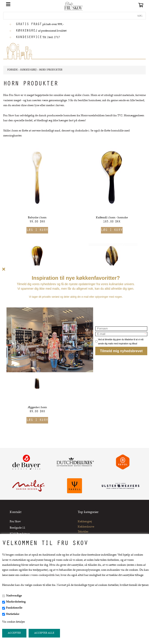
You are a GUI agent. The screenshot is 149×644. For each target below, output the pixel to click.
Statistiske (13, 614)
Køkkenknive (86, 527)
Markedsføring (16, 602)
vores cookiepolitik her (45, 575)
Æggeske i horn (37, 407)
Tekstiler (83, 532)
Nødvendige (14, 596)
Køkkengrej (85, 522)
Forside (13, 70)
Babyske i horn (37, 218)
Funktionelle (14, 608)
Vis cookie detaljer (14, 622)
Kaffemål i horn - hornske (112, 218)
